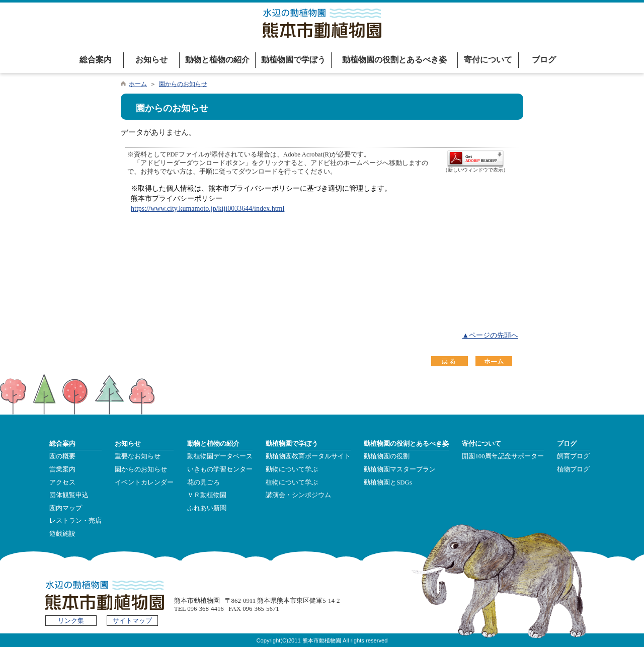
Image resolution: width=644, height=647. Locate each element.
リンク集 (71, 621)
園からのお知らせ (183, 84)
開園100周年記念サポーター (503, 456)
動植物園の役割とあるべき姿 (394, 60)
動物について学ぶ (292, 469)
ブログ (544, 60)
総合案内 (96, 60)
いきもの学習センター (220, 469)
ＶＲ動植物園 (207, 495)
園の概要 (62, 456)
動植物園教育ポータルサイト (308, 456)
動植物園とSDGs (388, 482)
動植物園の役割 (387, 456)
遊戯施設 (62, 534)
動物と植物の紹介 (217, 60)
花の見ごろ (204, 482)
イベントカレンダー (144, 482)
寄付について (488, 60)
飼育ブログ (573, 456)
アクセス (62, 482)
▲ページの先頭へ (490, 335)
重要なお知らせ (138, 456)
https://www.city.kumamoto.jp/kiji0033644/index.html (208, 209)
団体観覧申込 (69, 495)
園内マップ (66, 508)
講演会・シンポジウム (298, 495)
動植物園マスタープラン (400, 469)
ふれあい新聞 (207, 508)
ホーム (138, 84)
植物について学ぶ (292, 482)
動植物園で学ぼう (293, 60)
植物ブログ (573, 469)
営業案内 (62, 469)
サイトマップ (132, 621)
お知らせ (151, 60)
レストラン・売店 (75, 521)
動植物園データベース (220, 456)
